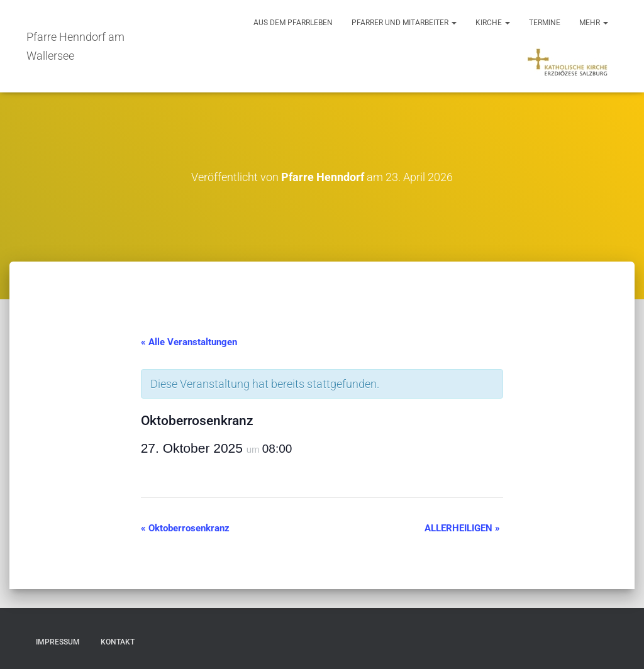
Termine (545, 23)
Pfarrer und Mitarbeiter (404, 23)
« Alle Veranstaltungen (189, 342)
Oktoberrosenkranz (185, 528)
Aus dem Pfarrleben (293, 23)
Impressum (58, 642)
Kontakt (118, 642)
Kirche (493, 23)
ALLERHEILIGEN (462, 528)
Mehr (594, 23)
